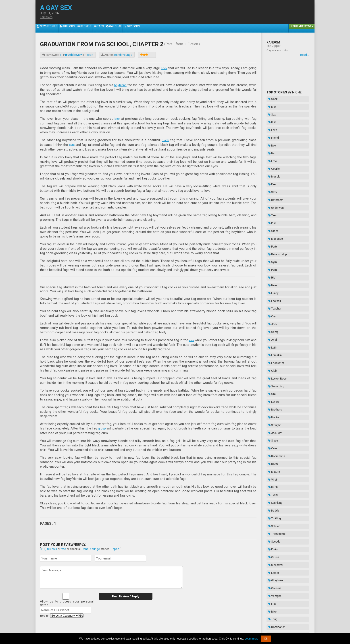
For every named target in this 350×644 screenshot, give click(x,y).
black (165, 139)
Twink (272, 382)
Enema (272, 494)
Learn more (251, 639)
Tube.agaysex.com (200, 627)
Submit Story (300, 28)
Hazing (272, 499)
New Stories (48, 28)
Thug (271, 471)
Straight (273, 332)
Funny (272, 237)
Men (271, 103)
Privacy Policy (209, 630)
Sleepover (274, 432)
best (117, 118)
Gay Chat (124, 28)
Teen (271, 182)
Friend (272, 126)
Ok (266, 639)
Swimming (274, 304)
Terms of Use (190, 630)
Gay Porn (144, 28)
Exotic (272, 438)
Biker (271, 466)
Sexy (271, 165)
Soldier (272, 405)
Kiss (271, 115)
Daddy (272, 393)
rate (63, 547)
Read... (305, 55)
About (123, 630)
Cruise (272, 427)
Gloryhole (274, 444)
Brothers (273, 321)
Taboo (272, 483)
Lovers (272, 315)
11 (61, 55)
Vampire (273, 455)
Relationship (276, 209)
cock (164, 68)
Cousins (273, 449)
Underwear (275, 176)
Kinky (271, 421)
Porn (271, 221)
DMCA (175, 630)
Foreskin (273, 282)
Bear (271, 232)
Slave (271, 343)
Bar (270, 137)
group (102, 427)
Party (271, 204)
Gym (271, 215)
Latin (271, 276)
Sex (270, 109)
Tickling (273, 399)
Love (271, 120)
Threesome (275, 410)
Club (271, 293)
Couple (272, 148)
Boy (270, 131)
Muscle (273, 154)
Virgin (272, 371)
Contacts (226, 630)
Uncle (272, 377)
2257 (132, 630)
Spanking (274, 388)
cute (72, 144)
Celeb (271, 349)
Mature (272, 365)
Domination (275, 477)
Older (271, 193)
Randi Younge (123, 55)
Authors (70, 28)
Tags (106, 28)
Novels (272, 505)
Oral (271, 310)
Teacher (273, 248)
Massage (274, 198)
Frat (270, 460)
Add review (74, 55)
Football (273, 243)
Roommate (275, 354)
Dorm (271, 360)
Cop (270, 254)
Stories (90, 28)
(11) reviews (49, 547)
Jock (271, 260)
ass (191, 339)
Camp (272, 265)
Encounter (274, 287)
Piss (271, 187)
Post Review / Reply (121, 595)
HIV (270, 226)
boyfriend (120, 85)
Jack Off (273, 338)
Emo (271, 142)
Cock (271, 98)
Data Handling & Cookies (153, 630)
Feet (271, 159)
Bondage (274, 488)
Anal (271, 271)
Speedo (273, 416)
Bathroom (274, 170)
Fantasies (47, 17)
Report (89, 55)
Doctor (272, 326)
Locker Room (276, 299)
